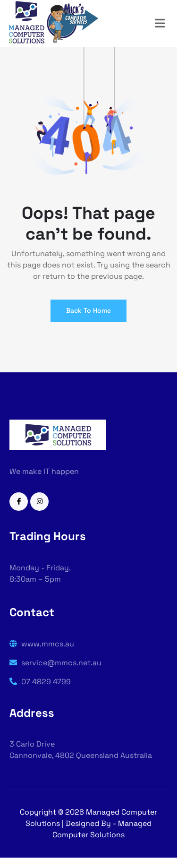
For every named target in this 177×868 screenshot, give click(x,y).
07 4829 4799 (40, 682)
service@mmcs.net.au (55, 663)
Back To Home (88, 310)
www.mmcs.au (42, 644)
